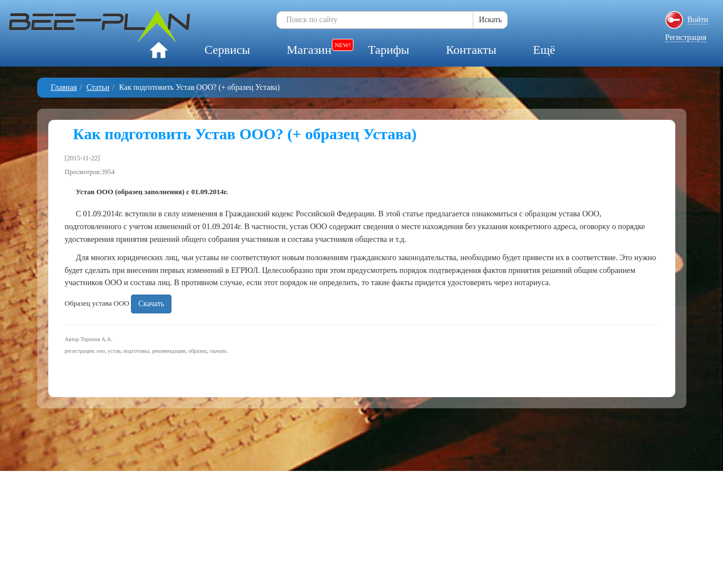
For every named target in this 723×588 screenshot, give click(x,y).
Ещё (544, 50)
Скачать (151, 304)
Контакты (471, 50)
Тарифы (388, 50)
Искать (490, 20)
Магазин (309, 50)
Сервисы (227, 50)
